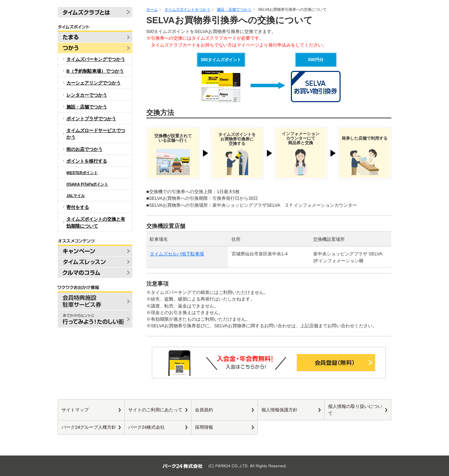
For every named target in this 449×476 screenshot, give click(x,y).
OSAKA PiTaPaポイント (87, 184)
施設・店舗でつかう (234, 9)
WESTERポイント (82, 173)
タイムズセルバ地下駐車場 (177, 254)
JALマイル (76, 196)
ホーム (152, 9)
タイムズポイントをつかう (187, 9)
